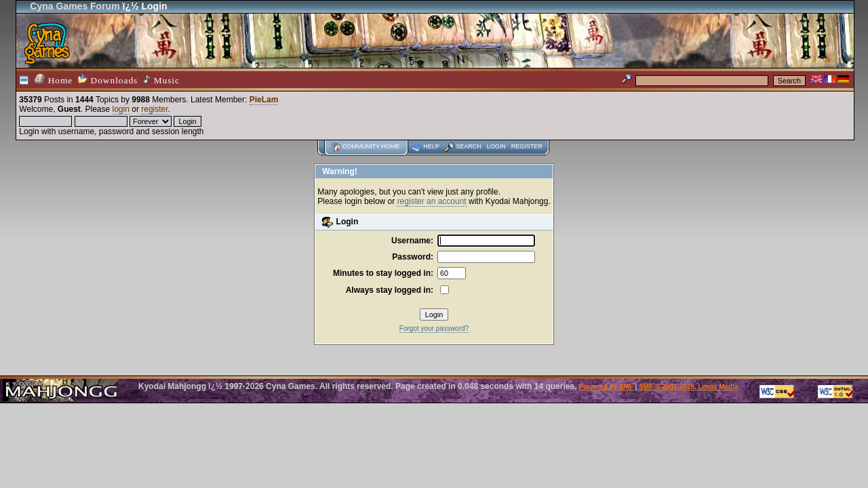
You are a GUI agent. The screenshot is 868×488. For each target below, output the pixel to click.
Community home (371, 146)
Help (431, 146)
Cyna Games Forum (75, 6)
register (154, 109)
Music (161, 80)
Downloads (108, 80)
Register (527, 146)
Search (469, 146)
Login (496, 146)
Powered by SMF (606, 387)
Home (54, 80)
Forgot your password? (434, 328)
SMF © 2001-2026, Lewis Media (688, 387)
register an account (432, 201)
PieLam (264, 100)
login (121, 109)
